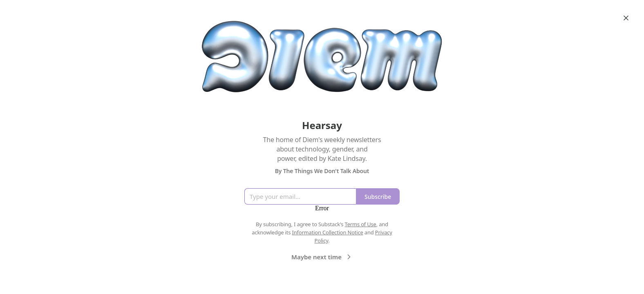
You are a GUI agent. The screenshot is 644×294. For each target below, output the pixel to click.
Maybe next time (322, 257)
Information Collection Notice (327, 232)
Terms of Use (361, 224)
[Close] (626, 18)
